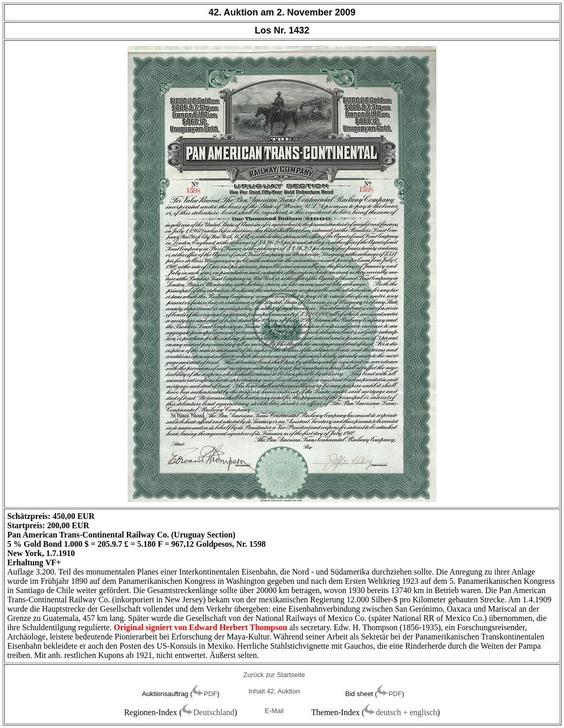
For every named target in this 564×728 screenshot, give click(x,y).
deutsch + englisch (406, 712)
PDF (210, 694)
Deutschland (214, 712)
